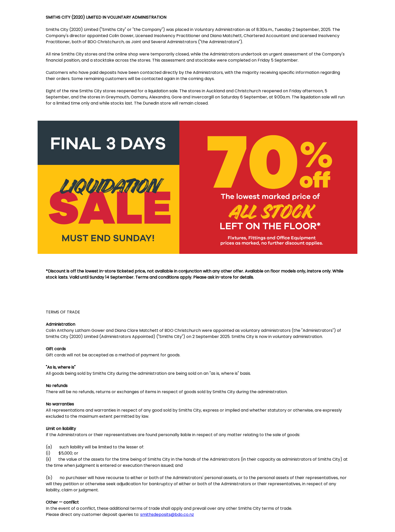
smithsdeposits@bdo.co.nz (167, 514)
